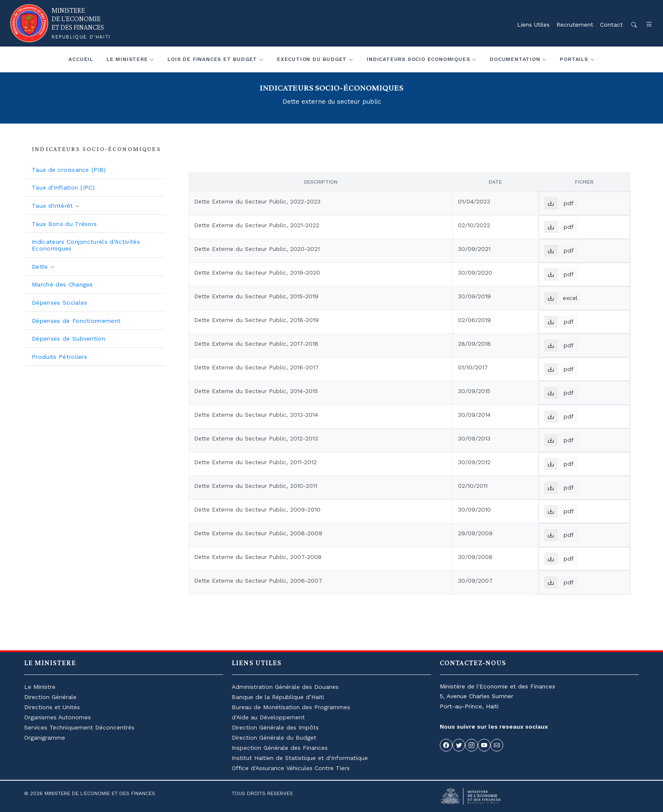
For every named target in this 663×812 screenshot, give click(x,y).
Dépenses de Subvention (68, 339)
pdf (559, 203)
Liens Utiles (533, 25)
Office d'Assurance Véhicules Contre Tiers (291, 768)
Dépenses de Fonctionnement (76, 321)
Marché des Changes (62, 284)
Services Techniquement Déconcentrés (79, 727)
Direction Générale (50, 697)
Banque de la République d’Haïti (278, 697)
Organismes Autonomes (58, 717)
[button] (645, 25)
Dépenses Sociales (59, 303)
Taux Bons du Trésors (64, 224)
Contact (611, 25)
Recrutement (575, 25)
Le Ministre (40, 687)
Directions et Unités (52, 707)
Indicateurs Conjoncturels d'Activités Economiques (86, 245)
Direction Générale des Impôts (275, 727)
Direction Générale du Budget (274, 738)
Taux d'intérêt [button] (53, 206)
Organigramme (45, 738)
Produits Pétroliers (59, 357)
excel (561, 298)
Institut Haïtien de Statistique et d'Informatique (300, 758)
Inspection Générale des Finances (280, 748)
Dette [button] (41, 267)
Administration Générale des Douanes (285, 687)
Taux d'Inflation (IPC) (63, 187)
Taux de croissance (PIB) (69, 170)
